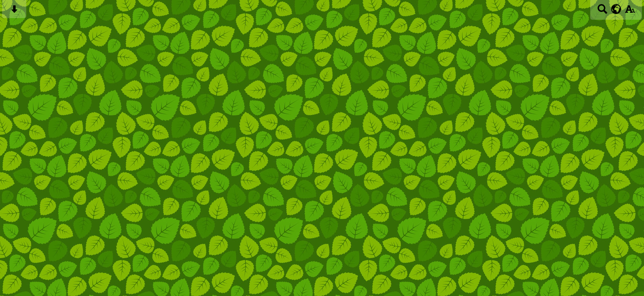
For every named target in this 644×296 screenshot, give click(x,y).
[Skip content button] (14, 12)
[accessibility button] (630, 12)
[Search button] (602, 12)
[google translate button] (616, 9)
